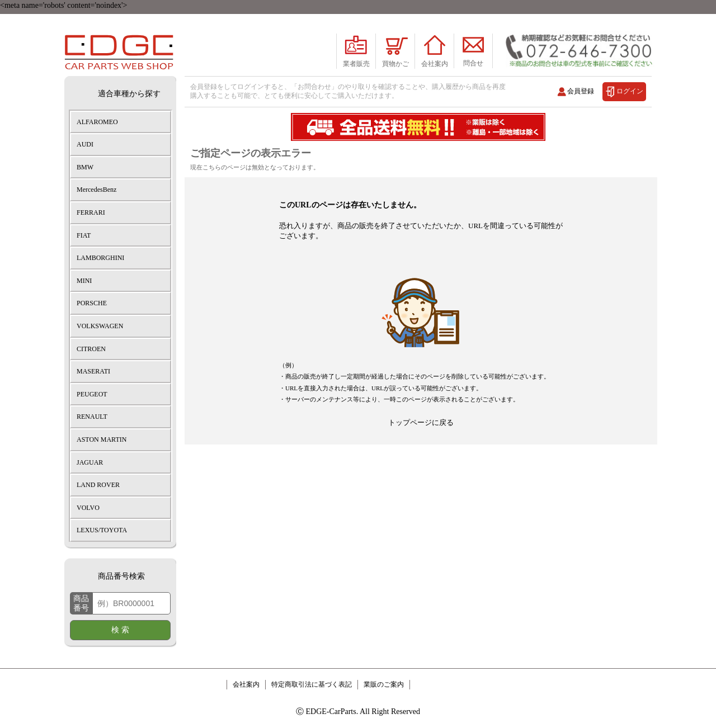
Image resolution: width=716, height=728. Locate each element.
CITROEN (91, 349)
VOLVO (88, 508)
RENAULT (92, 417)
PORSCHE (92, 303)
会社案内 (246, 684)
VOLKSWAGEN (100, 326)
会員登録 (581, 91)
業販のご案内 (384, 684)
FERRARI (91, 212)
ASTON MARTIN (102, 439)
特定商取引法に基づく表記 (312, 684)
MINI (84, 281)
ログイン (630, 91)
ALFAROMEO (97, 122)
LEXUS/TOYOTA (102, 530)
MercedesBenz (96, 190)
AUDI (85, 144)
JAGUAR (90, 462)
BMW (85, 167)
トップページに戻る (421, 422)
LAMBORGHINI (100, 258)
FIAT (84, 235)
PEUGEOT (92, 394)
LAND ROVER (98, 485)
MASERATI (93, 371)
